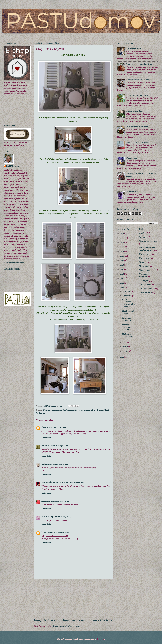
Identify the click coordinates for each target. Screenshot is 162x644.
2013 (122, 287)
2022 (122, 247)
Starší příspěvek (103, 620)
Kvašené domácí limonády (137, 142)
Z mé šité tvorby (146, 289)
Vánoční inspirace (147, 270)
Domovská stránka (74, 620)
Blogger (101, 639)
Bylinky (143, 237)
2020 (122, 256)
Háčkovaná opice (134, 49)
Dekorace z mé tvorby (52, 410)
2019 (122, 260)
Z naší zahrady (146, 293)
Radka (44, 446)
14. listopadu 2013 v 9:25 (61, 517)
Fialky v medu (132, 158)
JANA (44, 464)
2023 (122, 242)
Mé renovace (145, 258)
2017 (122, 269)
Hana (44, 427)
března (126, 351)
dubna (126, 347)
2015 (122, 278)
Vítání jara (144, 281)
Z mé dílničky (145, 285)
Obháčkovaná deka (128, 312)
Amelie (45, 501)
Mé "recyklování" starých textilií (78, 410)
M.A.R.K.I (46, 517)
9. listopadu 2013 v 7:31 (56, 427)
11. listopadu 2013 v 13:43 (59, 501)
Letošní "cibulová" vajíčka (138, 80)
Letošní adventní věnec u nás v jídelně (128, 303)
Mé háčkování (145, 254)
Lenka (44, 532)
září (125, 342)
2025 (122, 233)
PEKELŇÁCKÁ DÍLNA (52, 483)
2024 (122, 238)
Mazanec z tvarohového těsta (139, 64)
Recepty (143, 262)
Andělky (143, 233)
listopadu (127, 296)
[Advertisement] (73, 598)
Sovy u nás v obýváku (127, 319)
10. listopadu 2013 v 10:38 (74, 483)
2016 (122, 274)
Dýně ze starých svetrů (126, 327)
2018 (122, 265)
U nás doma (99, 410)
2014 (122, 283)
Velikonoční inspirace (145, 275)
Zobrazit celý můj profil (15, 263)
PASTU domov (13, 166)
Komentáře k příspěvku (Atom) (66, 626)
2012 (122, 357)
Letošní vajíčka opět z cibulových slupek (141, 175)
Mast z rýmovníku (134, 111)
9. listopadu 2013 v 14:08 (58, 446)
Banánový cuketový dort (137, 127)
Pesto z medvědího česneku (138, 95)
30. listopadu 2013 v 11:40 (58, 532)
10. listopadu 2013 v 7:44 (58, 464)
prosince (127, 291)
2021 (122, 251)
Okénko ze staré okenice (129, 335)
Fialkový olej (132, 192)
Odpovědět (46, 438)
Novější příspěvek (44, 620)
